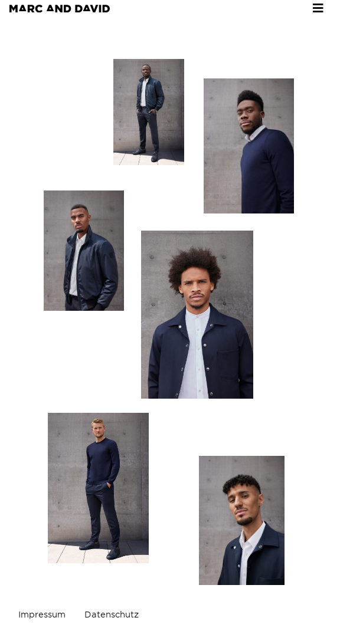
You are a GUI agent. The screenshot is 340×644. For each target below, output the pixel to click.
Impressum (42, 615)
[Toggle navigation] (318, 8)
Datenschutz (112, 615)
